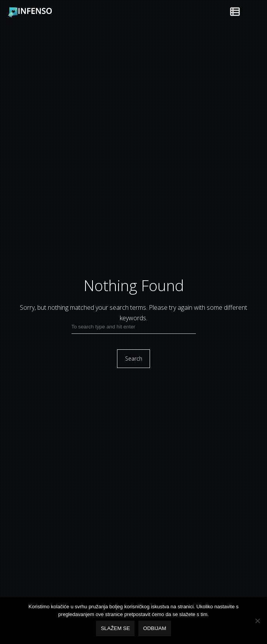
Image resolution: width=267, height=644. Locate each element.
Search (134, 358)
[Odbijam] (257, 621)
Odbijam (154, 628)
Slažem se (115, 628)
